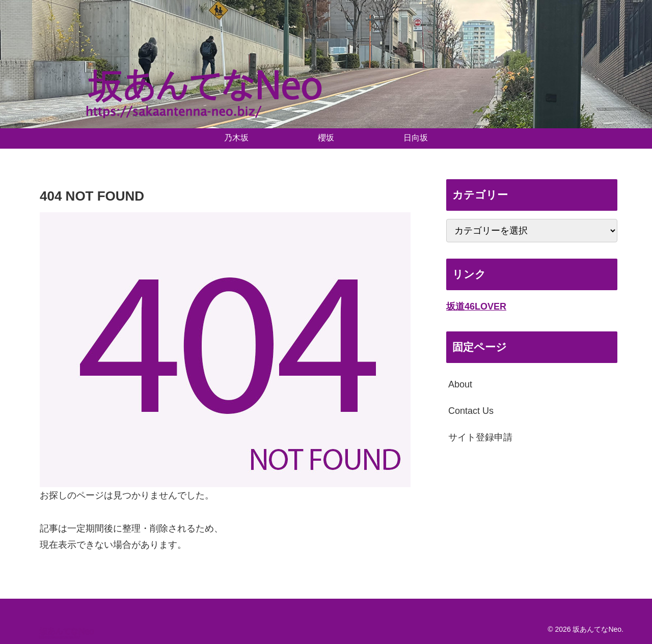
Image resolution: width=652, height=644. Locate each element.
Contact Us (471, 411)
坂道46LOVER (476, 306)
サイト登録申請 (480, 437)
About (460, 384)
